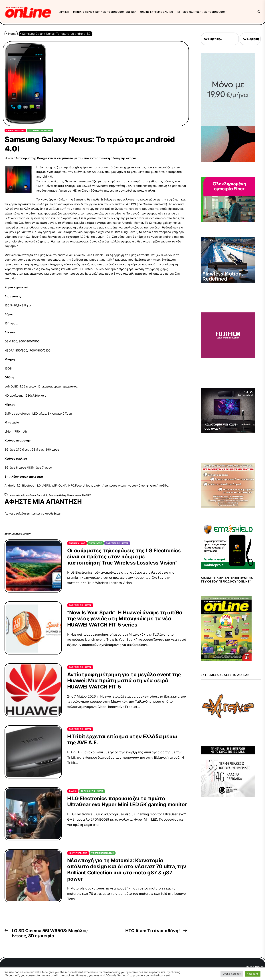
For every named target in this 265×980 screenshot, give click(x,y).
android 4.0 (18, 495)
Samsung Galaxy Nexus (61, 495)
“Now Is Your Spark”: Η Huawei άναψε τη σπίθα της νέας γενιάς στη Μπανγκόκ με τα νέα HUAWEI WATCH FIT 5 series (125, 619)
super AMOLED (83, 495)
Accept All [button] (253, 974)
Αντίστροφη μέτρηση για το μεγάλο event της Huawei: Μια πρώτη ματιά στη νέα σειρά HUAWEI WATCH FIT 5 (124, 681)
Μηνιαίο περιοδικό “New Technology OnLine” (105, 12)
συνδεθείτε (53, 513)
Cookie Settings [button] (232, 974)
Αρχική (64, 12)
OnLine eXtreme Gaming (157, 12)
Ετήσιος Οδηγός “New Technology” (202, 12)
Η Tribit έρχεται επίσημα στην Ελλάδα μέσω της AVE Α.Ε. (122, 740)
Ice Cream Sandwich (37, 495)
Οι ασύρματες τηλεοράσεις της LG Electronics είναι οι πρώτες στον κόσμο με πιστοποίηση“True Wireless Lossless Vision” (124, 557)
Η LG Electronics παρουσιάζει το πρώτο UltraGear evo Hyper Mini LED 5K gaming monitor (127, 802)
